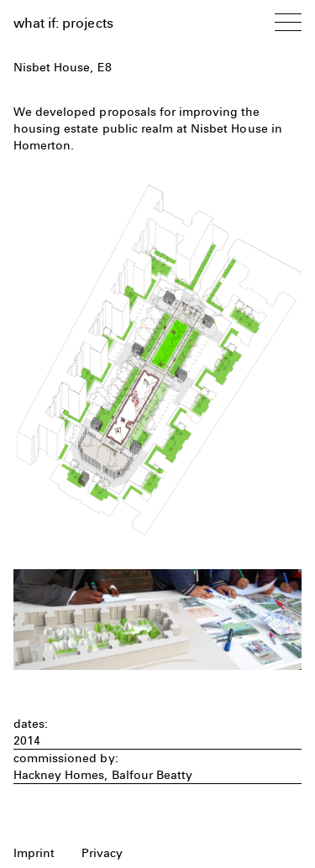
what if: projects (63, 23)
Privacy (102, 853)
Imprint (34, 853)
